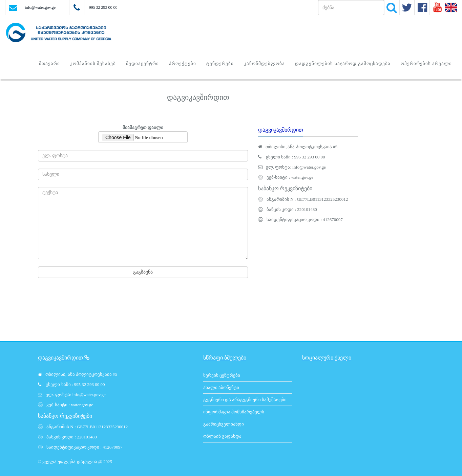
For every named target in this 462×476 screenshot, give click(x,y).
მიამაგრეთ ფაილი (143, 134)
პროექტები (183, 63)
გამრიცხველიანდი (224, 424)
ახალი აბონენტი (221, 387)
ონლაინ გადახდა (222, 436)
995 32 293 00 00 (103, 7)
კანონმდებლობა (264, 63)
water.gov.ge (302, 177)
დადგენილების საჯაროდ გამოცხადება (343, 63)
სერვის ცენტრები (222, 375)
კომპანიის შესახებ (93, 63)
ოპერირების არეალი (426, 63)
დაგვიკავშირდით (281, 130)
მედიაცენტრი (142, 63)
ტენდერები (220, 63)
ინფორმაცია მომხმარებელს (234, 412)
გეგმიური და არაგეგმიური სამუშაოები (245, 400)
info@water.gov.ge (40, 7)
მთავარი (49, 63)
